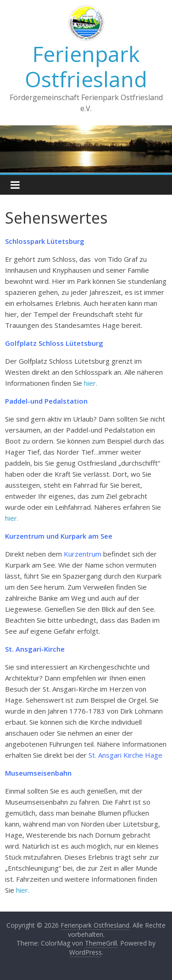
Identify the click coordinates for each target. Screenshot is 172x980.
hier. (90, 383)
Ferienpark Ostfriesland (86, 66)
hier (22, 890)
